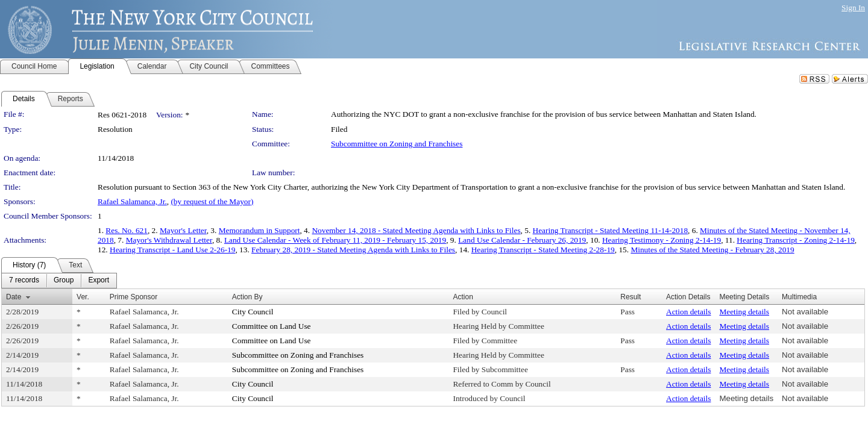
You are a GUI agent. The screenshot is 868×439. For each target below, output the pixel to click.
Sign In (853, 8)
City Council (253, 312)
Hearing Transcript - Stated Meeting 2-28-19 (543, 250)
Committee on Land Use (272, 326)
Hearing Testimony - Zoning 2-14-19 (662, 240)
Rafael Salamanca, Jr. (132, 201)
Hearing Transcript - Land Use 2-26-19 (172, 250)
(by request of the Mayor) (212, 201)
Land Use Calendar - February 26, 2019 (522, 240)
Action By (247, 297)
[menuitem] (24, 281)
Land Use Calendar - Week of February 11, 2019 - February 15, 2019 (335, 240)
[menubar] (59, 281)
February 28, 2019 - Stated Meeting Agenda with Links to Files (353, 250)
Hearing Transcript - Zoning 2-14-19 (795, 240)
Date (14, 297)
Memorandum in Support (259, 230)
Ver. (83, 297)
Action (463, 297)
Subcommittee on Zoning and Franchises (397, 144)
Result (631, 297)
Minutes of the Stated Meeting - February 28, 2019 (712, 250)
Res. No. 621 (127, 230)
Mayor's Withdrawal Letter (169, 240)
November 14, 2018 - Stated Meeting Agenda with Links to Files (416, 230)
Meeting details (744, 312)
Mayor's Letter (183, 230)
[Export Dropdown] (99, 281)
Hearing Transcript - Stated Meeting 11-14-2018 (611, 230)
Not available (805, 312)
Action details (688, 312)
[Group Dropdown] (64, 281)
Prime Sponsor (134, 297)
